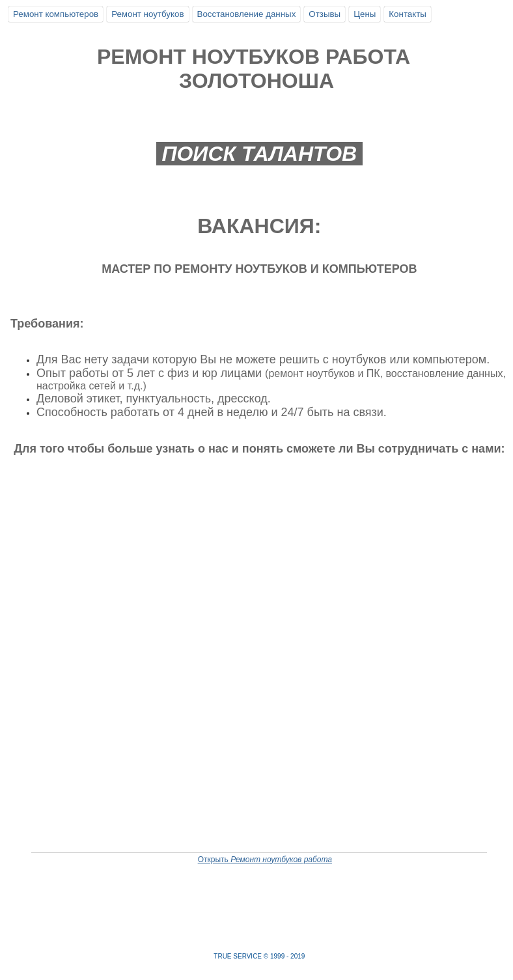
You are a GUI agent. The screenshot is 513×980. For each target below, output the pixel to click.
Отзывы (325, 14)
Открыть (265, 860)
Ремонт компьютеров (56, 14)
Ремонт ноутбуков (147, 14)
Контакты (408, 14)
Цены (365, 14)
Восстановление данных (247, 14)
